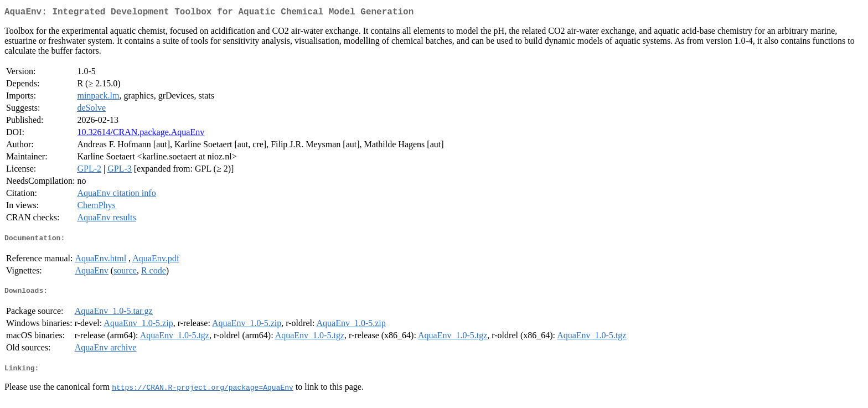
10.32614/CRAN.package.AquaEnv (141, 134)
